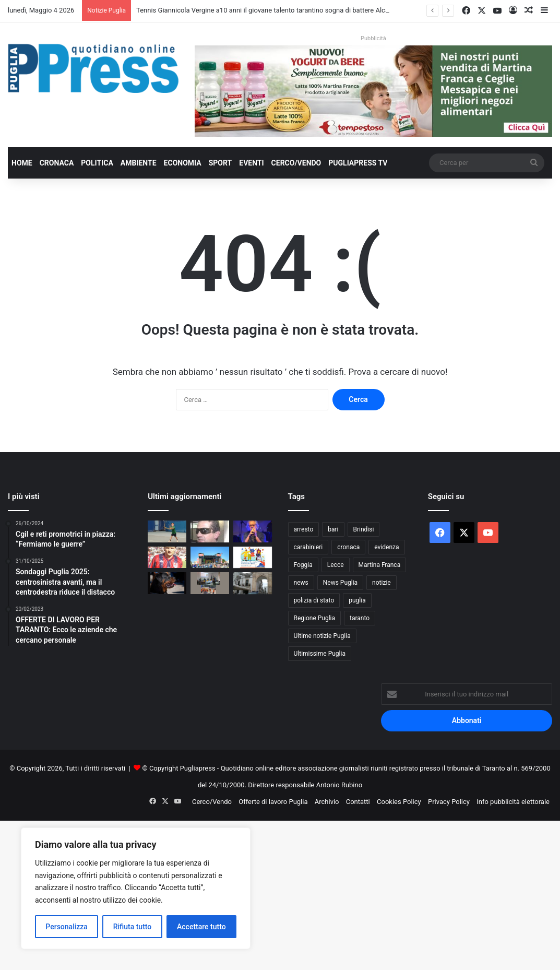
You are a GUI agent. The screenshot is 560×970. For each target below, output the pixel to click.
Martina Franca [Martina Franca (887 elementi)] (380, 565)
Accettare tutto (201, 927)
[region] (136, 888)
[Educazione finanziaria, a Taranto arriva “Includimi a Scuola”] (253, 558)
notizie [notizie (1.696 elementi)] (382, 583)
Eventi (251, 163)
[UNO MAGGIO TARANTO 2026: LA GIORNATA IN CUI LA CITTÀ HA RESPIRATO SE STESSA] (210, 558)
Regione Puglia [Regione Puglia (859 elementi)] (315, 618)
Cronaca (57, 163)
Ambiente (139, 163)
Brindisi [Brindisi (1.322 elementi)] (364, 529)
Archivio (327, 802)
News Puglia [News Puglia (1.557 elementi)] (340, 583)
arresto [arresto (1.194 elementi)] (304, 529)
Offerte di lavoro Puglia (273, 802)
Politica (97, 163)
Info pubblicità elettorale (513, 802)
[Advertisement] (280, 894)
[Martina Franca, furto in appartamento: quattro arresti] (253, 583)
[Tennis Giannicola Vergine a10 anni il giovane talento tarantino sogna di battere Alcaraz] (167, 531)
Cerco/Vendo (296, 163)
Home (22, 163)
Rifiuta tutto (133, 927)
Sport (221, 163)
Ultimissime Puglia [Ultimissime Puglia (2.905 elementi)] (320, 654)
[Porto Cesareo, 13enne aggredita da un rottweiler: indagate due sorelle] (167, 583)
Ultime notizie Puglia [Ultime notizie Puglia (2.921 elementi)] (322, 636)
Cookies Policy (399, 802)
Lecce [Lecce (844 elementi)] (336, 565)
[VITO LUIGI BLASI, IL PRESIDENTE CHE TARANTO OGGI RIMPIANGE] (210, 531)
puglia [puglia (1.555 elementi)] (357, 600)
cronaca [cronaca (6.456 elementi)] (348, 547)
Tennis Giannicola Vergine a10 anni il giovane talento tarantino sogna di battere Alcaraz (267, 10)
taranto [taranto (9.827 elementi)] (360, 618)
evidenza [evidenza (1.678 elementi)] (386, 547)
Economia (183, 163)
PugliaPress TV (358, 163)
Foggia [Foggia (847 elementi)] (303, 565)
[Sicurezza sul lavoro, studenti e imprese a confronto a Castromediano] (210, 583)
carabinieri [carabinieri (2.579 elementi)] (308, 547)
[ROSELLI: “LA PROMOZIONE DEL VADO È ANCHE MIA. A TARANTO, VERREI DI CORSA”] (167, 558)
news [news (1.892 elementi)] (301, 583)
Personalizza (67, 927)
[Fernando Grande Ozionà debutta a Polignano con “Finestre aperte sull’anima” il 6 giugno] (253, 531)
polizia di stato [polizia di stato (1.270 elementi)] (314, 600)
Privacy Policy (449, 802)
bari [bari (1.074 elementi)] (333, 529)
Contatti (358, 802)
